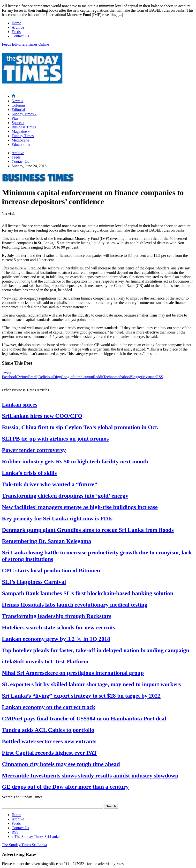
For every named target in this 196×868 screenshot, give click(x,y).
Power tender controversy (34, 450)
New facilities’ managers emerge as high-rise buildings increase (80, 507)
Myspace (149, 377)
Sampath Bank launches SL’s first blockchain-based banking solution (88, 593)
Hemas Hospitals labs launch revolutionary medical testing (75, 605)
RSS (159, 377)
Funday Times (23, 136)
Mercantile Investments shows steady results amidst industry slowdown (90, 776)
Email (33, 377)
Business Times (24, 127)
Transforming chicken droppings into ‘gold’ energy (65, 496)
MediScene (20, 140)
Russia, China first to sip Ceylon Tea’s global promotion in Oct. (80, 427)
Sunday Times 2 (24, 114)
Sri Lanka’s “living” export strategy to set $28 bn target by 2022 (81, 696)
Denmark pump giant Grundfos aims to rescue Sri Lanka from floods (88, 530)
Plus (15, 118)
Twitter (23, 377)
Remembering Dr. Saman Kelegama (46, 541)
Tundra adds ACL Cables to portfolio (48, 730)
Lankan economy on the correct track (49, 707)
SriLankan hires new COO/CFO (42, 416)
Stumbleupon (83, 377)
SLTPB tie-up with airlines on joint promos (55, 439)
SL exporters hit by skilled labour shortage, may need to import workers (91, 684)
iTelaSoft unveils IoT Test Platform (45, 661)
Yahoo (125, 377)
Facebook (9, 377)
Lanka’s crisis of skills (29, 473)
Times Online (38, 44)
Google (67, 377)
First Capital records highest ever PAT (50, 753)
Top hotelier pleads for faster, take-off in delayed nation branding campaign (96, 650)
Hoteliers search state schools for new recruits (59, 627)
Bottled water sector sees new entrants (49, 741)
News (17, 101)
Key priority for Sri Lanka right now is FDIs (57, 518)
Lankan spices (20, 405)
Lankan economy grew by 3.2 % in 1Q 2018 (56, 639)
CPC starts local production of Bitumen (51, 570)
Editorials (19, 44)
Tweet (7, 372)
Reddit (98, 377)
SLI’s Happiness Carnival (34, 582)
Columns (19, 105)
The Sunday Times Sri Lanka (36, 837)
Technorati (112, 377)
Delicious (46, 377)
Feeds (16, 32)
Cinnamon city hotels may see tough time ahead (61, 764)
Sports (18, 123)
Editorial (18, 110)
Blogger (136, 377)
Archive (18, 27)
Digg (57, 377)
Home (16, 23)
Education (21, 145)
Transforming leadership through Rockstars (57, 616)
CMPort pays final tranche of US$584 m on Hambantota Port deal (84, 718)
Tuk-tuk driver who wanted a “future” (50, 484)
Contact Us (20, 36)
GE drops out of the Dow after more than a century (65, 787)
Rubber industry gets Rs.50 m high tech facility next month (75, 461)
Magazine (21, 131)
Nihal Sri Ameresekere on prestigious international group (73, 673)
